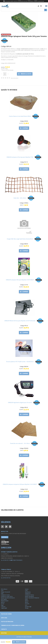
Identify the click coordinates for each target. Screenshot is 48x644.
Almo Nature (4, 589)
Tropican (3, 607)
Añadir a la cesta (25, 74)
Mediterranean (5, 601)
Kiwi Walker (4, 599)
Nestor (27, 602)
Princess (27, 604)
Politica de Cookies (6, 614)
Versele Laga (28, 607)
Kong (26, 599)
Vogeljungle (4, 608)
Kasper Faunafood (29, 596)
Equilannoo (28, 592)
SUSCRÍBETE (5, 537)
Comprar (24, 128)
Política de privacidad (7, 622)
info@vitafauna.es (16, 560)
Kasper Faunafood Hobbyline (32, 598)
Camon (27, 589)
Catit (2, 591)
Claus (26, 591)
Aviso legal (4, 618)
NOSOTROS (4, 633)
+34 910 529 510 (6, 578)
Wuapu (27, 608)
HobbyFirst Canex (5, 595)
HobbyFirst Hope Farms (7, 596)
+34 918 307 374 (6, 560)
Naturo (27, 601)
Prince (3, 604)
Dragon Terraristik (6, 592)
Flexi (2, 593)
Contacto (4, 629)
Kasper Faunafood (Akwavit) (8, 598)
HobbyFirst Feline (29, 595)
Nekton (3, 602)
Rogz (2, 605)
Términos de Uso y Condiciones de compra (13, 625)
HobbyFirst (28, 593)
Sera (26, 605)
